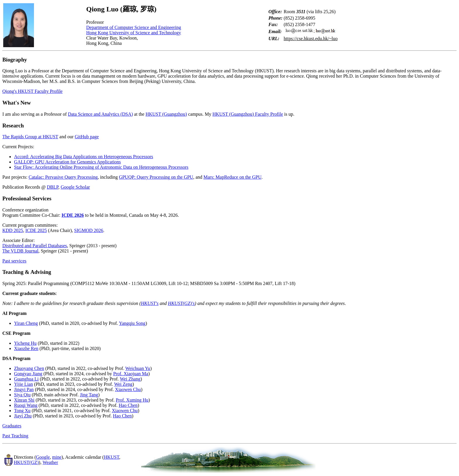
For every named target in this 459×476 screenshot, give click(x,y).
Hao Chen (128, 405)
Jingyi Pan (24, 389)
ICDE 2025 (36, 230)
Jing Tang (89, 395)
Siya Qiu (22, 395)
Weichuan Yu (138, 368)
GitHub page (87, 137)
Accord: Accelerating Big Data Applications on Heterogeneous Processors (84, 157)
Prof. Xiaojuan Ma (131, 374)
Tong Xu (22, 411)
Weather (50, 462)
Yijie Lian (23, 384)
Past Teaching (15, 436)
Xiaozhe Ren (26, 348)
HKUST (112, 457)
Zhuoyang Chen (29, 368)
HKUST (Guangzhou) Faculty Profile (248, 114)
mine (57, 457)
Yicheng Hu (25, 343)
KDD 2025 (13, 230)
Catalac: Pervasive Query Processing (63, 177)
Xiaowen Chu (128, 389)
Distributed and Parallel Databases (35, 246)
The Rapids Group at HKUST (30, 137)
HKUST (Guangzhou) (166, 114)
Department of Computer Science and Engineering (134, 27)
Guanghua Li (26, 379)
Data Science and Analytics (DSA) (100, 114)
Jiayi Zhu (23, 416)
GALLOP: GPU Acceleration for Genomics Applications (67, 162)
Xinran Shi (24, 400)
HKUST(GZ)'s (181, 303)
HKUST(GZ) (26, 462)
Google (43, 457)
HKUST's (150, 303)
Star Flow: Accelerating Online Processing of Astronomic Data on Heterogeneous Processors (101, 167)
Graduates (12, 426)
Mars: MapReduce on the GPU (232, 177)
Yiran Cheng (26, 323)
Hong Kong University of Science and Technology (134, 33)
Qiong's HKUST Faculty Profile (32, 91)
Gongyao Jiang (28, 374)
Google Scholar (75, 187)
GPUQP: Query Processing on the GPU (156, 177)
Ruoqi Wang (26, 405)
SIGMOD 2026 (89, 230)
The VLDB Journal (20, 251)
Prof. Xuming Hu (132, 400)
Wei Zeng (123, 384)
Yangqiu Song (132, 323)
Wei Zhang (130, 379)
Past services (14, 261)
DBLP (53, 187)
